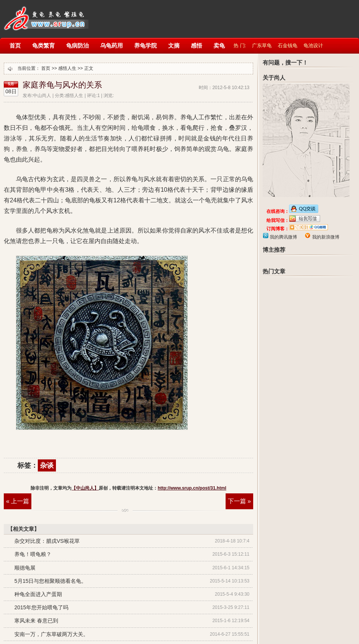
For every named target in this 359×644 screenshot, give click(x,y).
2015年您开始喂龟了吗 (41, 607)
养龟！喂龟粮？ (33, 554)
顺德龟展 (25, 568)
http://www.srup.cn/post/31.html (192, 488)
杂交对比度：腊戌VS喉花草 (47, 541)
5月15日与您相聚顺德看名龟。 (50, 581)
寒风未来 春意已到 (36, 621)
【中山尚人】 (45, 14)
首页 (46, 68)
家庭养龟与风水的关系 (62, 85)
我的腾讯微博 (283, 237)
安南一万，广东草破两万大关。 (51, 634)
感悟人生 (67, 68)
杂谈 (47, 465)
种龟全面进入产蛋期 (38, 594)
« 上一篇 (18, 501)
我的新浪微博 (325, 237)
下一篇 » (239, 501)
